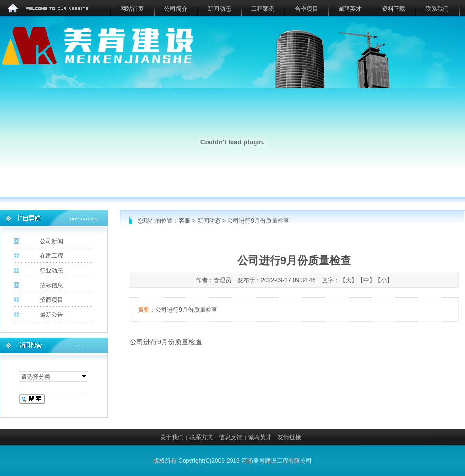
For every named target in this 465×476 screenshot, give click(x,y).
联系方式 (201, 437)
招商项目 (51, 300)
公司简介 (176, 9)
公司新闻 (51, 241)
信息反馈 (231, 437)
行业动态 (51, 271)
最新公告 (51, 315)
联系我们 (437, 9)
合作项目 (306, 9)
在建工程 (51, 256)
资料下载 (394, 9)
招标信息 (51, 285)
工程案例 (263, 9)
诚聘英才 (350, 9)
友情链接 (289, 437)
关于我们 (172, 437)
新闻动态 (219, 9)
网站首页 (132, 9)
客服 (185, 221)
